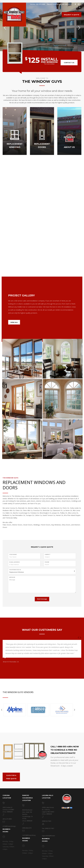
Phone (47, 562)
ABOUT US (69, 147)
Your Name (13, 555)
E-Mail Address (14, 562)
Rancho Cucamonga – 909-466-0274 (59, 4)
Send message (42, 599)
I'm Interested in (15, 570)
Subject (48, 555)
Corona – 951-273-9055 (38, 4)
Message (12, 577)
